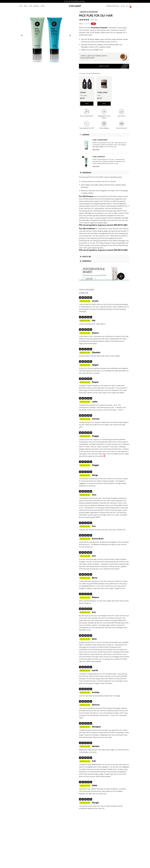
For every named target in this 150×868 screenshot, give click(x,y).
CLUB (123, 6)
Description (86, 173)
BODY (26, 6)
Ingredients (86, 261)
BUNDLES (36, 6)
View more (96, 149)
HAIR (30, 6)
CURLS (43, 6)
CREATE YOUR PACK (113, 6)
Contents (85, 135)
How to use (85, 257)
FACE (21, 6)
